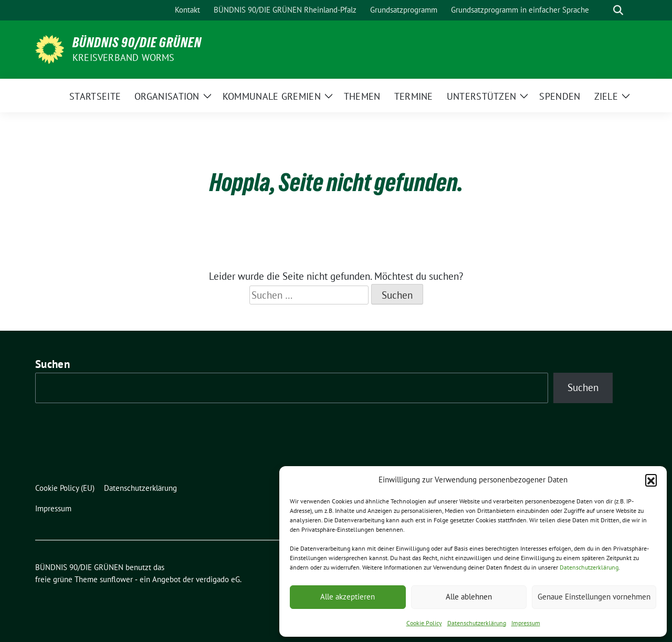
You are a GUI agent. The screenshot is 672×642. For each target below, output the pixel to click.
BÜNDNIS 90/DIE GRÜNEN (137, 43)
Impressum (526, 623)
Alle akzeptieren (348, 597)
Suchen (52, 364)
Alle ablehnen (469, 597)
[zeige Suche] (618, 10)
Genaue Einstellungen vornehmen (594, 597)
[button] (651, 480)
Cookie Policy (424, 623)
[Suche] (603, 10)
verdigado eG (218, 579)
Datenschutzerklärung (589, 567)
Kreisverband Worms (124, 57)
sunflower (116, 579)
